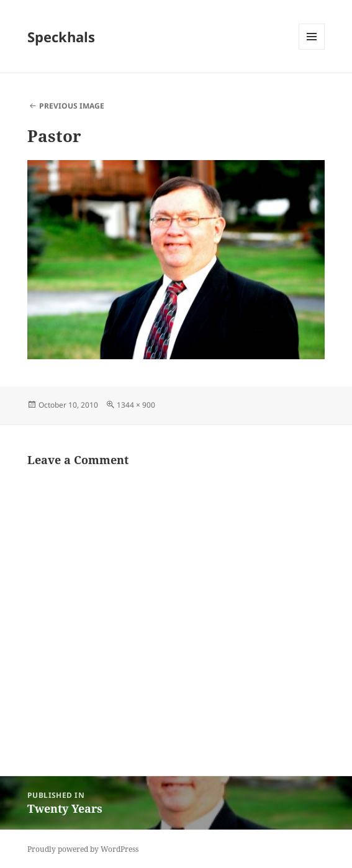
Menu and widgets (312, 49)
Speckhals (61, 37)
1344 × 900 (136, 405)
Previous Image (72, 106)
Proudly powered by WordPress (83, 849)
